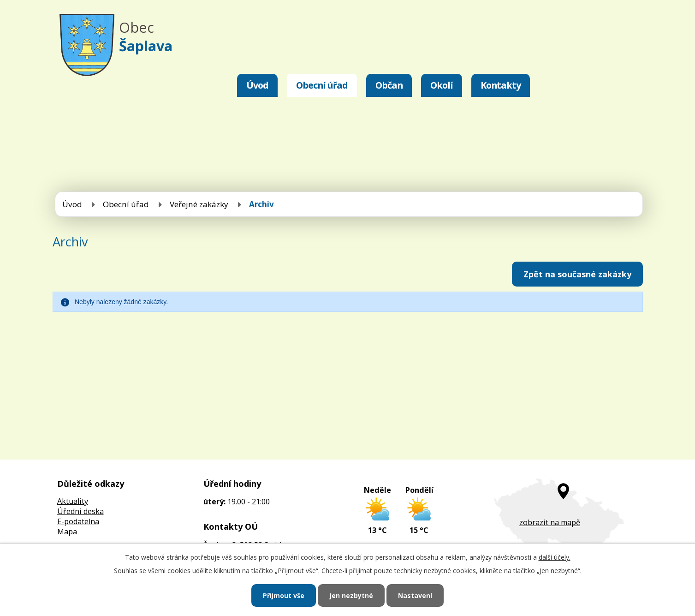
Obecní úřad (322, 85)
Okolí (442, 85)
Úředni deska (80, 511)
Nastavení (415, 595)
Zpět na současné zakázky (577, 274)
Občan (389, 85)
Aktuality (73, 501)
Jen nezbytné (351, 595)
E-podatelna (78, 521)
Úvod (257, 85)
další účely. (555, 557)
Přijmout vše (284, 595)
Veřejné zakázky (199, 204)
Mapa (67, 532)
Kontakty (501, 85)
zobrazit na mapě (550, 522)
